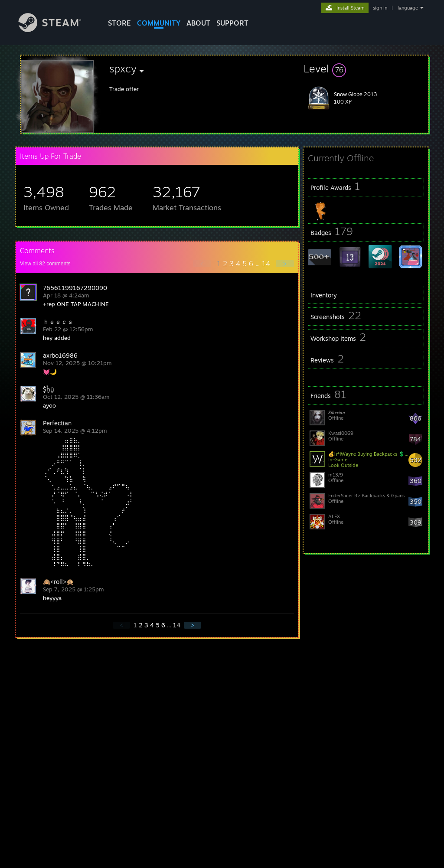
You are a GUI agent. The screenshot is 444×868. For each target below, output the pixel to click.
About (198, 23)
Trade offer (124, 89)
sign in (380, 8)
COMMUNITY (159, 23)
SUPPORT (232, 23)
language (408, 8)
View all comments (45, 264)
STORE (119, 23)
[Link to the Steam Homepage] (56, 30)
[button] (366, 69)
